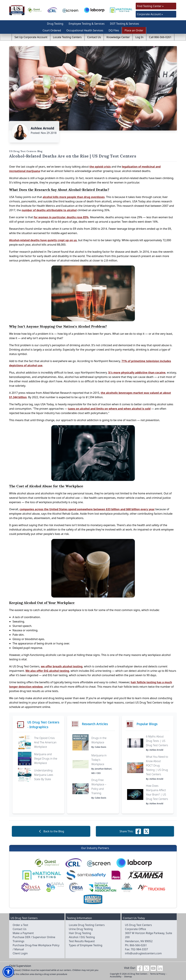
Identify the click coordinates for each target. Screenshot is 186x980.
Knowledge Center (118, 37)
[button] (8, 972)
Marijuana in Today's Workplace (99, 760)
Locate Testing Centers (67, 37)
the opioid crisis (100, 167)
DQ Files (114, 30)
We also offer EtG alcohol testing (47, 671)
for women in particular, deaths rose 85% (61, 217)
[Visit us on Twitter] (147, 968)
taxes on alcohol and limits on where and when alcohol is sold (109, 409)
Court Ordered (52, 30)
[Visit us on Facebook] (140, 968)
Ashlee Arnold (42, 128)
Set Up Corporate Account (31, 37)
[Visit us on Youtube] (153, 968)
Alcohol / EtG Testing (82, 937)
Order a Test (20, 925)
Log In (139, 37)
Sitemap (128, 977)
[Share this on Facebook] (138, 831)
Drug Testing (55, 24)
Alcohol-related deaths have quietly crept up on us (43, 240)
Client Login (20, 953)
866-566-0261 (138, 945)
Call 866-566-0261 (160, 37)
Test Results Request (82, 941)
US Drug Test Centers (137, 974)
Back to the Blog (51, 831)
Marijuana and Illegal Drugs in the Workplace (46, 759)
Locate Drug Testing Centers (87, 925)
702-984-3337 (139, 949)
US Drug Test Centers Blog (26, 151)
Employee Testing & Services (87, 24)
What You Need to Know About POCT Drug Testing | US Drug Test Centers (157, 765)
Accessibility (116, 977)
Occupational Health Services (85, 30)
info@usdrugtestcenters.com (143, 953)
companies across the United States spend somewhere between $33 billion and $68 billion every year (87, 509)
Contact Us (94, 37)
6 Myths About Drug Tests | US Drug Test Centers (157, 741)
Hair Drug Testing (80, 933)
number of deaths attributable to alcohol (49, 210)
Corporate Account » (150, 14)
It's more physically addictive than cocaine (137, 373)
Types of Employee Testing (86, 945)
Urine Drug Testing (81, 929)
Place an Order (134, 30)
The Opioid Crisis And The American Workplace (45, 742)
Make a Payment (23, 933)
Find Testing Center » (150, 6)
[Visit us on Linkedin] (160, 968)
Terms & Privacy (158, 974)
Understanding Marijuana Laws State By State (44, 775)
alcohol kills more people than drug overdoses (74, 197)
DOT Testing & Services (125, 24)
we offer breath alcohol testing (62, 666)
